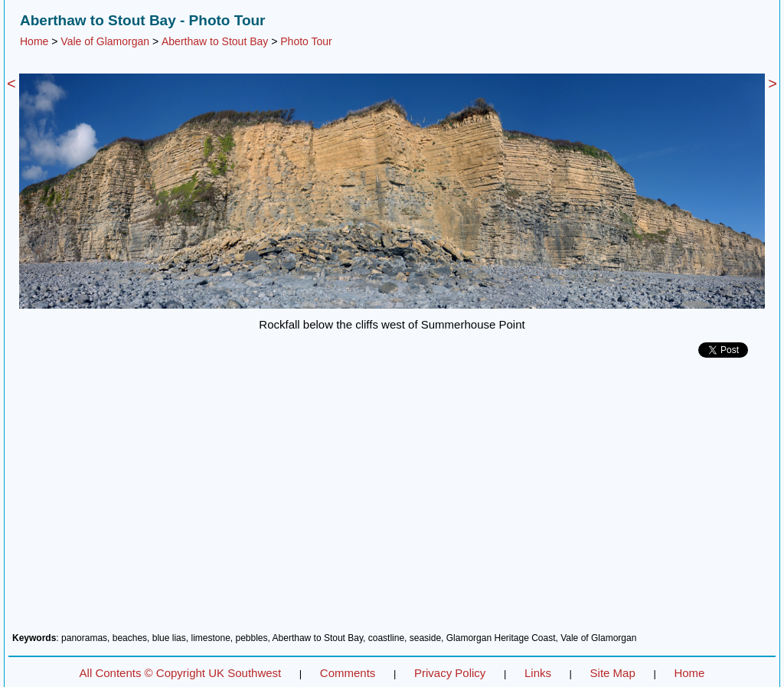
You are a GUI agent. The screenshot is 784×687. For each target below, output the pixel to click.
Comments (348, 673)
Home (34, 41)
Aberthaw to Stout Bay (215, 41)
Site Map (613, 673)
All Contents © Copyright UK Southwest (181, 673)
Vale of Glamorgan (105, 41)
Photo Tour (306, 41)
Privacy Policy (450, 673)
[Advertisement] (392, 501)
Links (538, 673)
